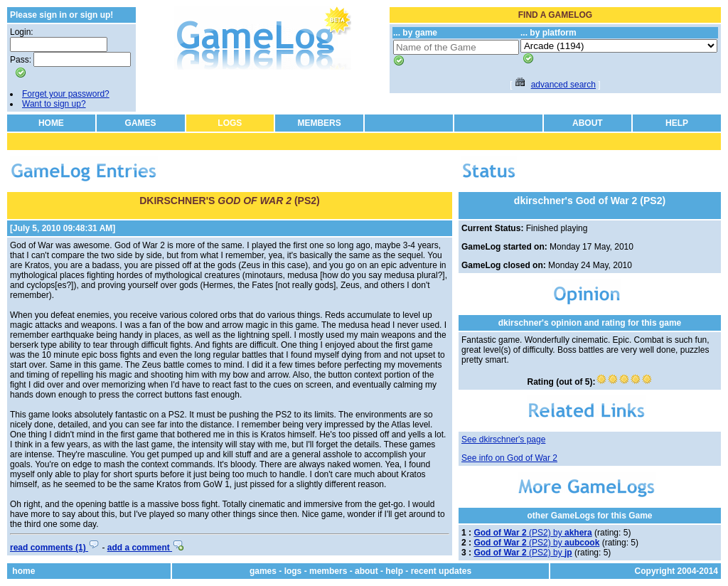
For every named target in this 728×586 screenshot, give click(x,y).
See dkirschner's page (503, 439)
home (23, 571)
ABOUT (588, 123)
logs (293, 571)
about (366, 571)
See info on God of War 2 (509, 458)
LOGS (230, 123)
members (328, 571)
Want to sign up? (54, 104)
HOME (51, 123)
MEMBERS (319, 123)
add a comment (145, 548)
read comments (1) (55, 548)
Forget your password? (66, 94)
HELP (677, 123)
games (263, 571)
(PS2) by (532, 533)
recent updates (441, 571)
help (394, 571)
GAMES (141, 123)
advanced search (563, 85)
